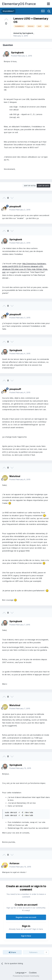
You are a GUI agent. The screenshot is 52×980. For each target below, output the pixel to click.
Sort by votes (30, 186)
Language (21, 973)
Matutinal (15, 476)
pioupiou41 (15, 206)
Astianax (14, 863)
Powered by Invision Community (26, 976)
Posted (22, 56)
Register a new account (26, 917)
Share (12, 952)
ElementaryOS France (19, 4)
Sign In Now (26, 936)
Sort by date (44, 186)
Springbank (28, 33)
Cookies (33, 973)
